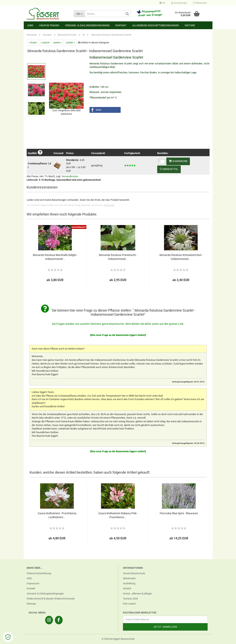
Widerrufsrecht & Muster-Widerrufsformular (51, 599)
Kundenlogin (179, 3)
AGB (29, 578)
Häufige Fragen (49, 25)
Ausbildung (129, 583)
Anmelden (109, 205)
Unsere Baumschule (134, 573)
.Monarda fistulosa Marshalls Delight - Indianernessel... (55, 257)
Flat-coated (129, 604)
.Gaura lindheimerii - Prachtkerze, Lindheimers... (57, 515)
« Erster (33, 42)
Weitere (190, 25)
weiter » (58, 42)
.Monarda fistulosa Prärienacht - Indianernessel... (118, 257)
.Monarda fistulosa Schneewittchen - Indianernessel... (181, 257)
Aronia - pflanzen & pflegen (138, 594)
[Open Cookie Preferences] (8, 637)
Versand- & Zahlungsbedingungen (87, 25)
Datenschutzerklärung (39, 573)
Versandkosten (70, 176)
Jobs (30, 25)
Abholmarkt (129, 578)
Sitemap (31, 604)
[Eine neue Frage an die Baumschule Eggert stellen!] (118, 335)
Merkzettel (200, 3)
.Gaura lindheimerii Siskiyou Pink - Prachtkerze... (118, 515)
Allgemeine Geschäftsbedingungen (156, 25)
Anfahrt (127, 588)
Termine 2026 (130, 599)
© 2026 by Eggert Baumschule (118, 639)
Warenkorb (178, 161)
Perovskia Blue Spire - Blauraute (179, 513)
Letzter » (70, 42)
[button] (105, 110)
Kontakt (121, 25)
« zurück (45, 42)
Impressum (33, 583)
